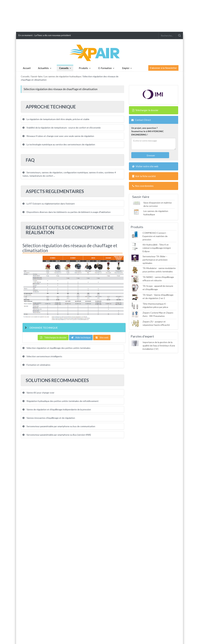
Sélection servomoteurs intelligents (42, 356)
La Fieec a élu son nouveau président (53, 35)
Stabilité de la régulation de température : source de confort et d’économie (62, 128)
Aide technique (81, 337)
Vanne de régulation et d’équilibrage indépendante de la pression (57, 409)
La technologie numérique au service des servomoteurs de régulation (59, 144)
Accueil (27, 68)
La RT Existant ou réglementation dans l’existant (49, 204)
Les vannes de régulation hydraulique (63, 76)
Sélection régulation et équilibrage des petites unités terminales (57, 348)
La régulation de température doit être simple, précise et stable (56, 119)
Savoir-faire (37, 76)
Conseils (64, 68)
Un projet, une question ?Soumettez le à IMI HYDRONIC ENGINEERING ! (148, 131)
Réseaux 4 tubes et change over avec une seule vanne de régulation (58, 136)
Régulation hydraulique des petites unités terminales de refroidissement (61, 401)
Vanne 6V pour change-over (38, 393)
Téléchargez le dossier (53, 337)
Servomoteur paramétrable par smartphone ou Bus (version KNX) (57, 435)
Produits (83, 68)
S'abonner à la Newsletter (163, 68)
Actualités (43, 68)
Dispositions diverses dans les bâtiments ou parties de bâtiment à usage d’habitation (67, 212)
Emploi (126, 68)
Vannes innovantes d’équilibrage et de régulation (49, 418)
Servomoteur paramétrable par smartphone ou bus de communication (59, 426)
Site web (102, 337)
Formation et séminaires (36, 365)
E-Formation (105, 68)
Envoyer (151, 155)
